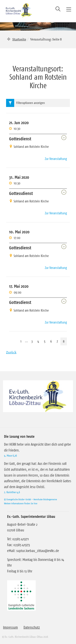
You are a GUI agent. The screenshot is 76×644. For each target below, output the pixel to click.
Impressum (10, 627)
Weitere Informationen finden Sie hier (21, 503)
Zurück (11, 352)
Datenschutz (32, 627)
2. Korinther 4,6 (12, 492)
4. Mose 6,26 (10, 456)
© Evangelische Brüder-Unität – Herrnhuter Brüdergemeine (31, 499)
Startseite (19, 39)
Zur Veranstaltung (56, 159)
